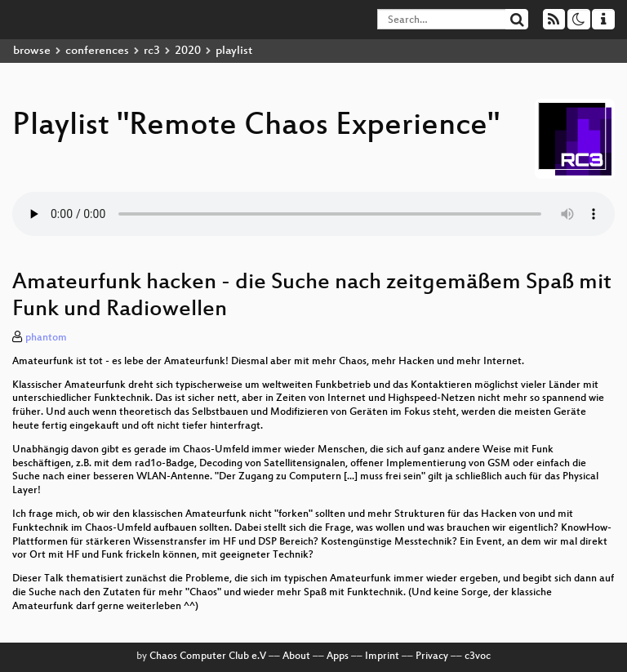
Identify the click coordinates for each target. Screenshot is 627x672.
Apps (338, 656)
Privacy (432, 656)
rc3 (152, 51)
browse (32, 51)
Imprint (382, 656)
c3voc (478, 656)
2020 (188, 51)
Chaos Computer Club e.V (208, 656)
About (296, 656)
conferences (97, 51)
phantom (46, 338)
